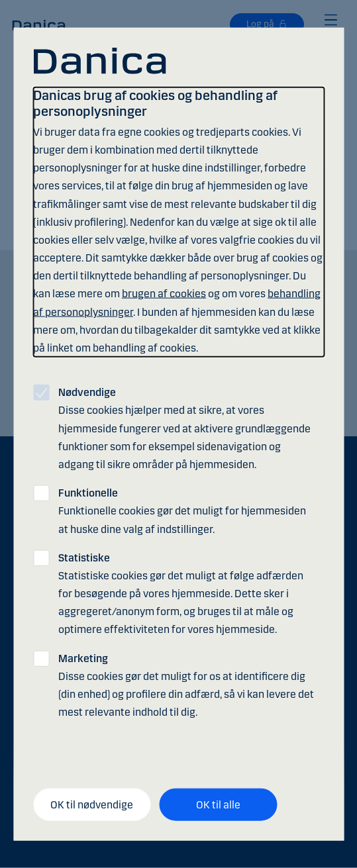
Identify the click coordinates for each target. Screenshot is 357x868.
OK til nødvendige (92, 804)
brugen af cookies (164, 294)
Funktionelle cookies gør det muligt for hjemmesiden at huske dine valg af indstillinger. (182, 511)
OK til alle (218, 804)
